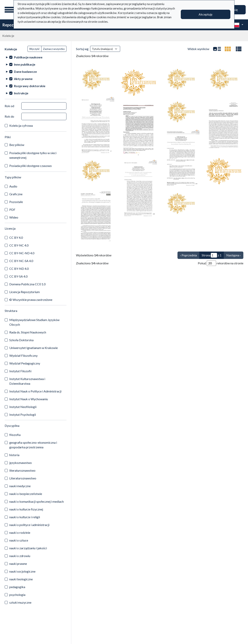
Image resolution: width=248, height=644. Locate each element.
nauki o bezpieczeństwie (26, 494)
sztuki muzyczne (20, 602)
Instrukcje (21, 93)
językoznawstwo (21, 463)
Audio (13, 186)
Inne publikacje (25, 64)
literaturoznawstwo (22, 470)
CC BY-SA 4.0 (18, 276)
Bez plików (17, 145)
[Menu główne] (9, 10)
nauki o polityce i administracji (29, 525)
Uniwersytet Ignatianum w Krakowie (34, 348)
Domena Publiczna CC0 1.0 (27, 284)
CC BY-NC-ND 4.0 (22, 253)
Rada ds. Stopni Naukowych (28, 332)
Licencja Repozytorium (25, 292)
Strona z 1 (212, 255)
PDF (12, 210)
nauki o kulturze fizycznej (26, 509)
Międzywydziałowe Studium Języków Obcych (34, 322)
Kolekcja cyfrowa (21, 125)
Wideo (14, 217)
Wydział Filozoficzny (23, 355)
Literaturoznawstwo (23, 478)
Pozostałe (16, 202)
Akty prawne (23, 79)
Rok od (9, 106)
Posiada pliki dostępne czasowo (31, 166)
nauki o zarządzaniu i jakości (28, 548)
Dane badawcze (25, 72)
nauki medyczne (20, 486)
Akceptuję (205, 14)
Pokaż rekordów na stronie (221, 263)
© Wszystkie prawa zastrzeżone (31, 300)
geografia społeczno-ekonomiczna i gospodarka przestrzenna (33, 445)
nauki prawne (18, 564)
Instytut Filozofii (20, 371)
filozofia (15, 435)
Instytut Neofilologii (23, 407)
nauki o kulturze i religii (25, 517)
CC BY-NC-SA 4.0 (21, 261)
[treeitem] (36, 57)
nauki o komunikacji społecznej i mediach (37, 501)
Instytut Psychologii (23, 414)
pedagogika (17, 587)
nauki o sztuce (19, 540)
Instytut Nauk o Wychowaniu (29, 399)
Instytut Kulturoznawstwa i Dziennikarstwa (27, 381)
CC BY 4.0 (16, 237)
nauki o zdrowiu (20, 556)
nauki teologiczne (21, 579)
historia (14, 455)
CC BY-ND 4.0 (19, 269)
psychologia (17, 595)
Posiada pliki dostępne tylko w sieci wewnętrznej (33, 155)
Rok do (9, 116)
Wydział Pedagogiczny (25, 363)
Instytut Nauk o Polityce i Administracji (35, 391)
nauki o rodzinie (20, 532)
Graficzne (16, 194)
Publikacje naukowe (28, 57)
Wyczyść (34, 49)
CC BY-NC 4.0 (19, 245)
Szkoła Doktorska (21, 340)
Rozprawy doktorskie (30, 86)
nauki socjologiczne (22, 571)
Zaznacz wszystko (54, 49)
